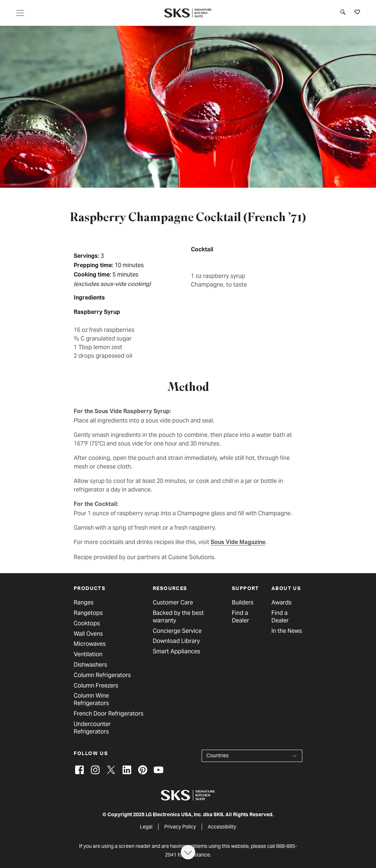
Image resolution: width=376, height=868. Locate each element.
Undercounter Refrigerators (92, 728)
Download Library (176, 641)
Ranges (84, 603)
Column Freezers (96, 686)
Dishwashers (90, 665)
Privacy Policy (180, 827)
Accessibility (222, 827)
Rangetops (88, 613)
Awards (281, 603)
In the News (287, 631)
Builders (243, 603)
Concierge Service (177, 631)
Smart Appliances (176, 652)
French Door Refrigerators (109, 714)
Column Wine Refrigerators (91, 700)
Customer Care (173, 603)
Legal (146, 827)
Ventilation (88, 654)
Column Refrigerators (102, 675)
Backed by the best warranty (178, 617)
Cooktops (87, 623)
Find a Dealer (240, 617)
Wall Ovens (88, 634)
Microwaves (90, 644)
